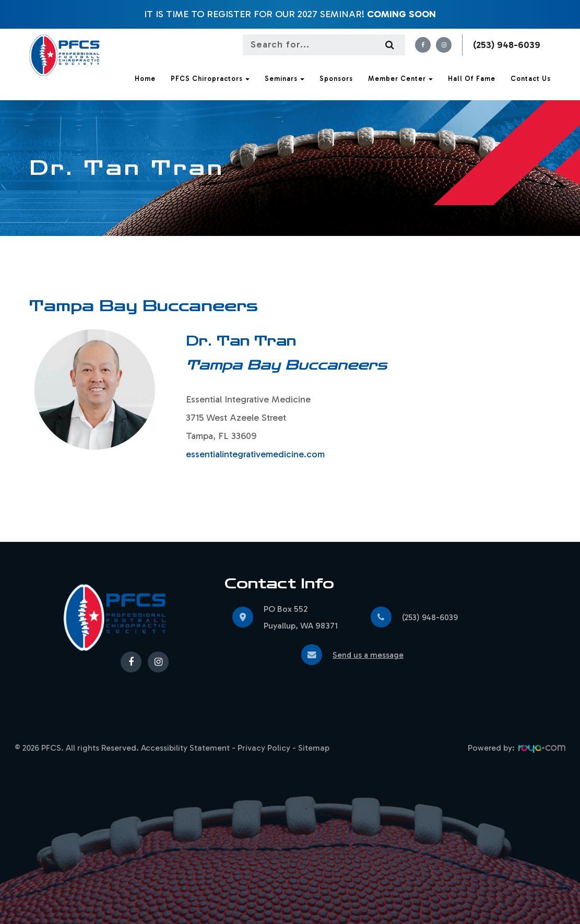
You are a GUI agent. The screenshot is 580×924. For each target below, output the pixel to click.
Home (145, 79)
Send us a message (370, 655)
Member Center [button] (400, 79)
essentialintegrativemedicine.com (255, 454)
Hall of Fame (472, 79)
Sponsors (336, 79)
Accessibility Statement (185, 748)
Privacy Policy (264, 748)
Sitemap (314, 748)
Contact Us (531, 79)
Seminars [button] (285, 79)
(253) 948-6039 (507, 45)
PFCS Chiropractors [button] (210, 79)
